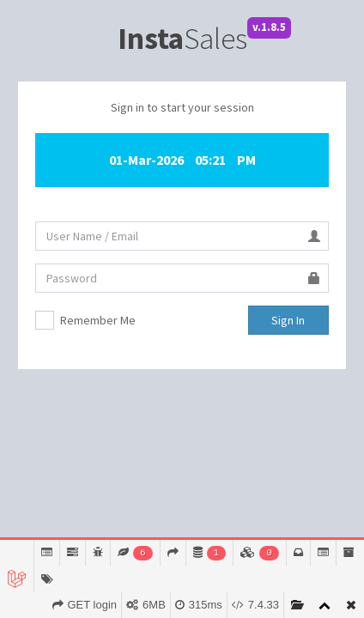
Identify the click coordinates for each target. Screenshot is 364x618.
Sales (182, 39)
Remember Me (98, 320)
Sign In (288, 320)
